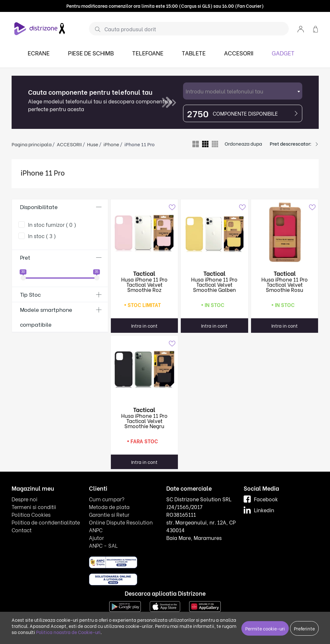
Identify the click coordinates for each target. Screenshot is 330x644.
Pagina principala (32, 144)
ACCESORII (239, 53)
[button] (301, 29)
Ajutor (96, 538)
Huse (93, 144)
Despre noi (24, 499)
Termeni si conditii (34, 507)
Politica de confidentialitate (46, 522)
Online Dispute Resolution (121, 522)
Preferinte (304, 628)
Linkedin (259, 510)
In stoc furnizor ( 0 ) (52, 224)
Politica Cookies (31, 514)
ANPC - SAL (103, 545)
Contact (22, 530)
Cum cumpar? (107, 499)
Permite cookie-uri (265, 628)
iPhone (111, 144)
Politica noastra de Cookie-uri (68, 632)
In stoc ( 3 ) (42, 236)
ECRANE (39, 53)
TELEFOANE (148, 53)
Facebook (261, 499)
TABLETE (194, 53)
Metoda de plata (109, 507)
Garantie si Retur (109, 514)
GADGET (283, 53)
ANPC (96, 530)
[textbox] (243, 91)
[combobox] (243, 91)
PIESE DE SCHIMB (91, 53)
